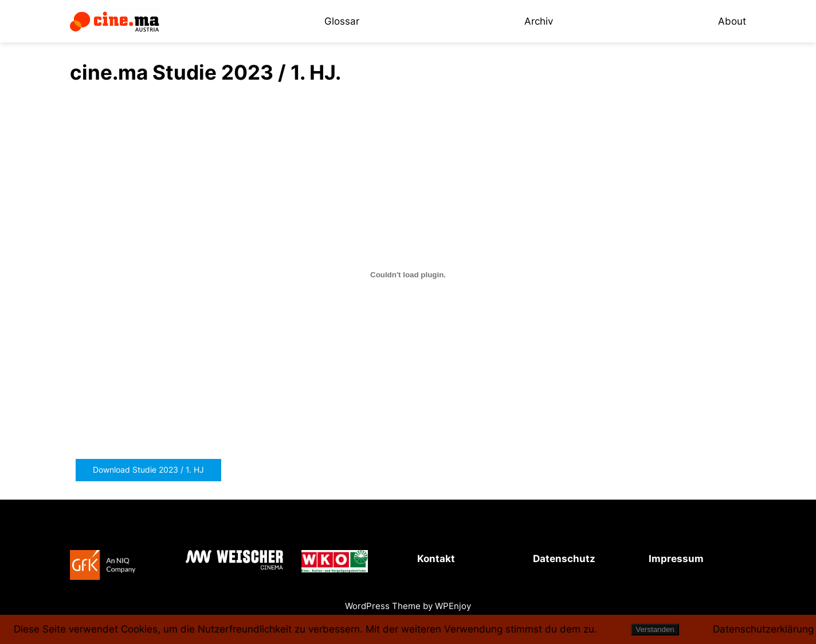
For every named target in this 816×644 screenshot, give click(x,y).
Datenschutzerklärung (763, 629)
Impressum (676, 559)
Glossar (342, 21)
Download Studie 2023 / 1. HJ (148, 470)
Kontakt (436, 559)
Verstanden (655, 629)
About (732, 21)
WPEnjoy (453, 606)
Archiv (539, 21)
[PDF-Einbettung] (408, 275)
